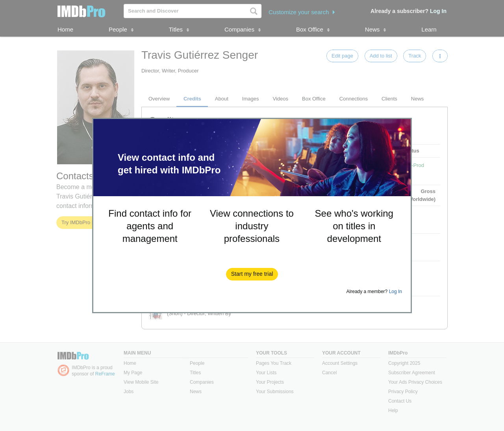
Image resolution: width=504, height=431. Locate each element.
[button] (252, 274)
